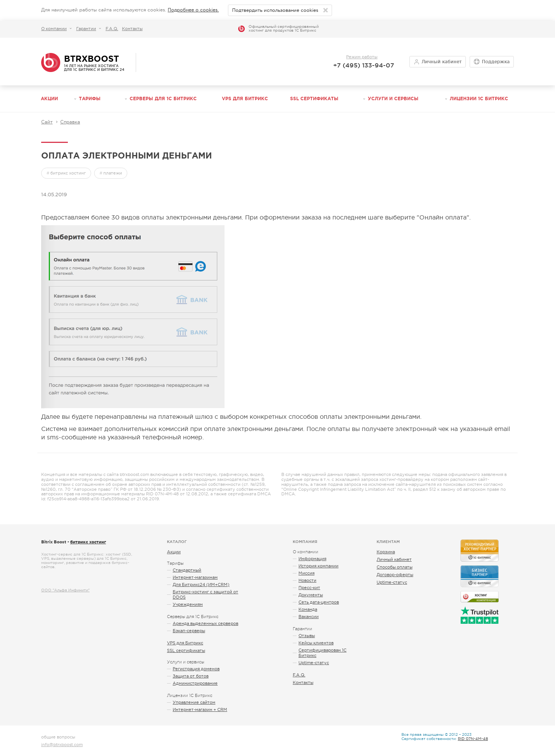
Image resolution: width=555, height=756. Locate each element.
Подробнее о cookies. (193, 10)
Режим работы (362, 57)
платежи (113, 173)
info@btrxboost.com (62, 745)
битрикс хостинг (68, 173)
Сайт (47, 122)
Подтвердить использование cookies (275, 10)
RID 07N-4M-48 (473, 739)
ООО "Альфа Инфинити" (65, 590)
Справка (70, 122)
